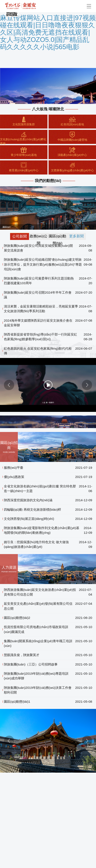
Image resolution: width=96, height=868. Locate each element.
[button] (9, 385)
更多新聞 (76, 236)
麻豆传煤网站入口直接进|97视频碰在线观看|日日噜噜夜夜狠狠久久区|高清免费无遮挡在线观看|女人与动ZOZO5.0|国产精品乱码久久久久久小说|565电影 (48, 32)
